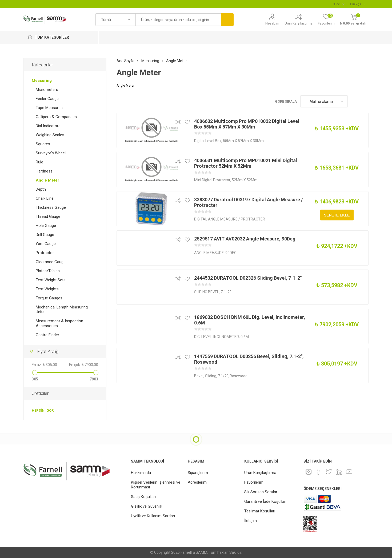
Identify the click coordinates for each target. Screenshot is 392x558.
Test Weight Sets (51, 280)
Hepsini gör (43, 410)
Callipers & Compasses (56, 117)
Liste (365, 101)
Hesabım (272, 23)
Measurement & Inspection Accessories (59, 323)
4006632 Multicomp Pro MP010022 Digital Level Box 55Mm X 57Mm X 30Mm (247, 124)
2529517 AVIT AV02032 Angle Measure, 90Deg (245, 239)
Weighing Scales (50, 135)
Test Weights (47, 289)
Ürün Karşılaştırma (299, 23)
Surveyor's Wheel (51, 153)
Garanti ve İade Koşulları (265, 501)
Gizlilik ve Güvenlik (147, 506)
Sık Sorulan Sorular (261, 492)
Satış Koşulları (143, 497)
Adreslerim (197, 482)
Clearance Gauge (51, 262)
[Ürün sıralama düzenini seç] (324, 101)
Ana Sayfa (125, 61)
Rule (39, 162)
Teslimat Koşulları (260, 511)
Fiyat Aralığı (48, 351)
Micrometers (47, 90)
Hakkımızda (141, 473)
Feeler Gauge (47, 99)
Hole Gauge (46, 226)
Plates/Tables (48, 271)
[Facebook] (319, 472)
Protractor (45, 253)
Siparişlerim (198, 473)
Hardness (44, 171)
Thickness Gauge (51, 207)
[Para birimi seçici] (339, 4)
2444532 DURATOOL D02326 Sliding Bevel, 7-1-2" (248, 278)
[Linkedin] (339, 472)
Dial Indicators (48, 126)
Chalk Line (45, 198)
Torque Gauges (49, 298)
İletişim (251, 521)
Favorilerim (254, 482)
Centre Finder (47, 335)
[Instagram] (309, 472)
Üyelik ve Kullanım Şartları (153, 516)
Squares (43, 144)
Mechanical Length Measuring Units (62, 310)
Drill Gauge (45, 235)
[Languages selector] (358, 4)
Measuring (42, 81)
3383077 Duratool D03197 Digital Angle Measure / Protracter (249, 202)
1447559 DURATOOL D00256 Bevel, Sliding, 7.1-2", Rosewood (249, 359)
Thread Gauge (48, 216)
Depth (41, 189)
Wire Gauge (46, 244)
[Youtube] (349, 472)
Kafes (354, 101)
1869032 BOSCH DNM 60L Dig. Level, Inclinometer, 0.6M (250, 320)
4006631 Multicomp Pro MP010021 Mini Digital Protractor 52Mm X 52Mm (246, 163)
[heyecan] (329, 472)
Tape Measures (49, 108)
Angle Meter (47, 180)
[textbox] (178, 20)
